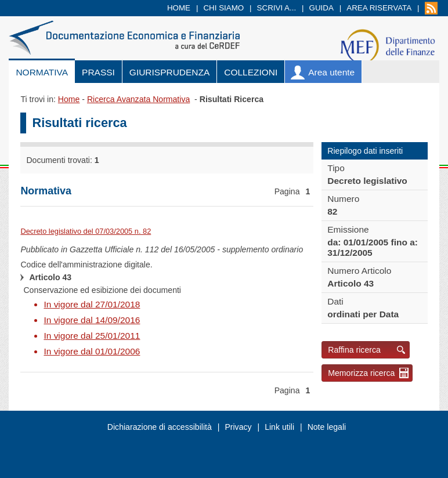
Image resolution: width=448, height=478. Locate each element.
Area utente (331, 72)
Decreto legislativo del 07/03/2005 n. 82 (86, 231)
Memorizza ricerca (361, 373)
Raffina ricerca (354, 350)
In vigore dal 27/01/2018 (92, 304)
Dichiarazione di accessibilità (160, 427)
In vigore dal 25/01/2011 (92, 336)
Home (179, 8)
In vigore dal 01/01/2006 (92, 351)
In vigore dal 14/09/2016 (92, 320)
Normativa (42, 72)
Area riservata (379, 8)
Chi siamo (223, 8)
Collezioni (251, 72)
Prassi (98, 72)
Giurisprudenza (169, 72)
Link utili (279, 427)
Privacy (238, 427)
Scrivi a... (277, 8)
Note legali (327, 427)
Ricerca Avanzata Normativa (138, 99)
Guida (321, 8)
